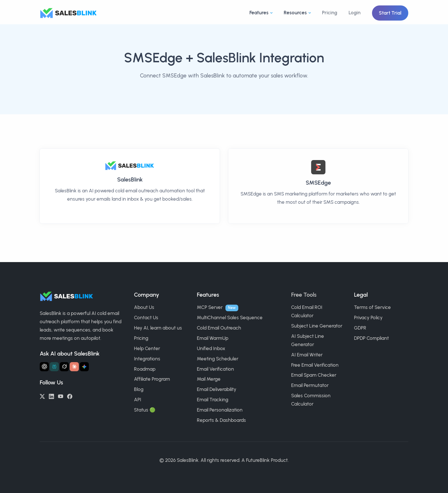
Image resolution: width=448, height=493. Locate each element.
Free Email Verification (315, 365)
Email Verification (215, 369)
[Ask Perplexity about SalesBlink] (54, 367)
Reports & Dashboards (221, 420)
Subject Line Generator (317, 326)
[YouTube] (61, 396)
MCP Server (210, 307)
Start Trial (390, 13)
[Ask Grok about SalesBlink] (64, 367)
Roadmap (145, 369)
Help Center (147, 348)
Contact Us (146, 318)
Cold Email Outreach (219, 328)
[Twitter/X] (42, 396)
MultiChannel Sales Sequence (230, 318)
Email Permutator (310, 385)
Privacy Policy (368, 318)
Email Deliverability (217, 389)
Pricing (330, 13)
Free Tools (304, 295)
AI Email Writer (307, 355)
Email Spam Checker (314, 375)
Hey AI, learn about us (158, 328)
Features (259, 13)
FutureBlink (258, 460)
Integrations (147, 359)
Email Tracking (213, 400)
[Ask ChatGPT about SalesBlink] (44, 367)
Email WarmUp (213, 338)
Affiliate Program (152, 379)
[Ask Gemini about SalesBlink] (84, 367)
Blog (139, 389)
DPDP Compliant (371, 338)
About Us (144, 307)
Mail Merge (209, 379)
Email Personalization (220, 410)
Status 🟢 (145, 410)
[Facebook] (70, 396)
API (138, 400)
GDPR (360, 328)
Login (355, 13)
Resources (295, 13)
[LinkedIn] (51, 396)
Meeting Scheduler (218, 359)
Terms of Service (372, 307)
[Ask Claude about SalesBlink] (74, 367)
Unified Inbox (211, 348)
